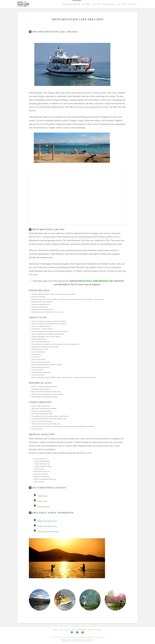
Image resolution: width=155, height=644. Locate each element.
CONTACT (99, 630)
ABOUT (74, 630)
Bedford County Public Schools (47, 521)
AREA (61, 630)
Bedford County (43, 496)
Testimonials (82, 630)
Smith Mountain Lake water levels (108, 281)
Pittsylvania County (44, 507)
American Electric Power (81, 281)
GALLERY (67, 630)
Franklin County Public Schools (47, 526)
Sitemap (81, 637)
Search (56, 630)
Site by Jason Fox (100, 637)
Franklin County (43, 501)
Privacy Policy (89, 637)
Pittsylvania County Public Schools (48, 532)
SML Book (91, 630)
